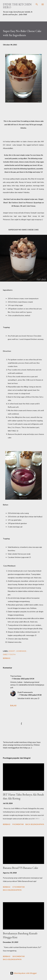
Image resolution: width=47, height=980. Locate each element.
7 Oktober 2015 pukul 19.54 (23, 679)
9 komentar (18, 824)
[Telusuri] (37, 4)
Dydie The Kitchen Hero (17, 6)
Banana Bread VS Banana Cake (21, 868)
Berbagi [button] (7, 658)
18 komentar (18, 956)
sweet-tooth (9, 654)
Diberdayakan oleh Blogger (23, 973)
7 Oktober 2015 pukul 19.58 (30, 695)
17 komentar (18, 887)
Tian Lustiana (16, 676)
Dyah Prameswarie (25, 692)
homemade (21, 651)
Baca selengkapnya (35, 824)
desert (12, 651)
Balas (13, 705)
